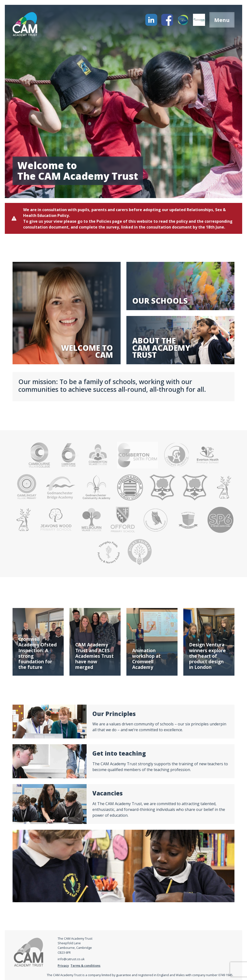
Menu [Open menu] (222, 20)
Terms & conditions (85, 966)
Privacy (63, 966)
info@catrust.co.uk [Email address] (71, 959)
